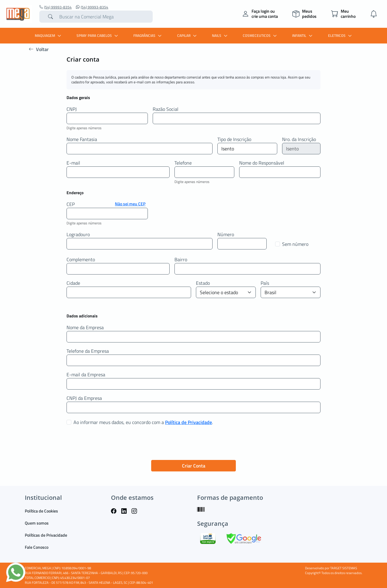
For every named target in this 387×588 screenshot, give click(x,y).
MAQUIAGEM (49, 35)
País (265, 283)
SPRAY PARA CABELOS (98, 35)
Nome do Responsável (262, 163)
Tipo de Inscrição (234, 139)
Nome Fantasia (82, 139)
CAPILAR (188, 35)
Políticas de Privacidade (46, 535)
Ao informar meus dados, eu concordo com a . (143, 422)
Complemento (81, 260)
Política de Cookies (41, 511)
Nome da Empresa (85, 328)
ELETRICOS (341, 35)
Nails (220, 35)
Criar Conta (194, 466)
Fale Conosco (37, 547)
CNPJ (72, 109)
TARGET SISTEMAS (344, 568)
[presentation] (112, 443)
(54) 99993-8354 (55, 7)
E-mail (73, 163)
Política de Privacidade (189, 422)
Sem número (295, 244)
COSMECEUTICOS (260, 35)
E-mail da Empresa (86, 375)
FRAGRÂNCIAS (148, 35)
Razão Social (166, 109)
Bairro (181, 260)
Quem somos (37, 523)
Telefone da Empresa (88, 351)
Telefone (183, 163)
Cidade (73, 283)
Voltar (39, 49)
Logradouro (78, 235)
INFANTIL (303, 35)
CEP (71, 204)
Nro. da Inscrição (299, 139)
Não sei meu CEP (130, 204)
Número (226, 235)
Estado (203, 283)
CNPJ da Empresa (84, 398)
